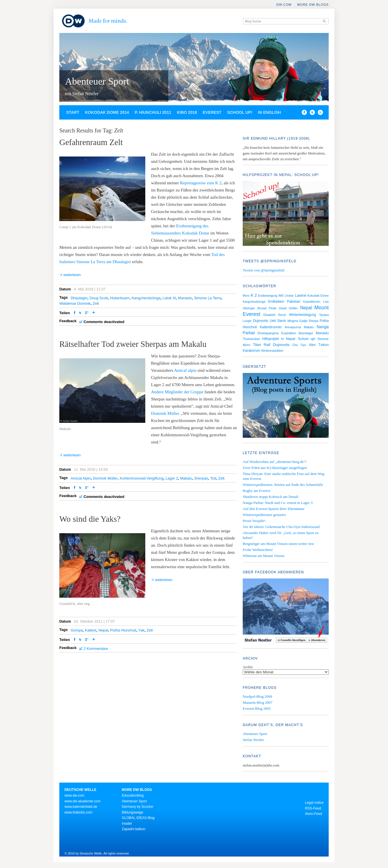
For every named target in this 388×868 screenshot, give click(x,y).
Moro (246, 296)
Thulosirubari (251, 339)
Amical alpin (185, 370)
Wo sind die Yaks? (90, 519)
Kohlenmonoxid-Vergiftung (142, 478)
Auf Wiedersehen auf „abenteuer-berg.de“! (275, 462)
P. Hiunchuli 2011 (153, 112)
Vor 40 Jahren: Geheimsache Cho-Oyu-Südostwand (281, 527)
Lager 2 (172, 478)
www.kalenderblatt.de (81, 807)
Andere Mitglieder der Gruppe (177, 392)
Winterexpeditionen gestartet (264, 515)
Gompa (77, 630)
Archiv (248, 667)
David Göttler (288, 308)
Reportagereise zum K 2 (201, 183)
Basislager (306, 333)
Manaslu (185, 298)
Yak (141, 630)
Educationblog (133, 795)
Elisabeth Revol (275, 315)
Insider (127, 824)
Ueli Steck (278, 321)
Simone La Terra (208, 298)
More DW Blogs (313, 5)
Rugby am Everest (256, 491)
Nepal (103, 630)
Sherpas (201, 478)
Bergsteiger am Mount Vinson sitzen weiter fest (278, 544)
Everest (212, 112)
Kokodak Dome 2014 (107, 112)
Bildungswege (133, 812)
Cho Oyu (299, 345)
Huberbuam (120, 298)
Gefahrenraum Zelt (91, 142)
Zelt (96, 303)
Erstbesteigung (268, 296)
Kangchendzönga (146, 298)
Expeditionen (312, 302)
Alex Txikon (319, 345)
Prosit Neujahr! (254, 521)
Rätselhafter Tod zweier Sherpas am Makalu (133, 344)
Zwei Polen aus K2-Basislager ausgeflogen (275, 468)
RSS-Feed (313, 808)
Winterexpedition (272, 351)
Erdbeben (276, 301)
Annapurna (293, 327)
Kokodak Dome (318, 296)
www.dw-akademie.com (83, 801)
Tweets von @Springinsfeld (263, 270)
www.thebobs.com (78, 812)
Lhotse (289, 296)
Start (73, 112)
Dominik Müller (165, 413)
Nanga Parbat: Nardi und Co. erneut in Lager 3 (278, 503)
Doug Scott (99, 298)
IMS (281, 296)
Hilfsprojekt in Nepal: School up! (289, 339)
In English (269, 112)
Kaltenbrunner (271, 327)
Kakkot (91, 630)
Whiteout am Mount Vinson (263, 556)
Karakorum (251, 351)
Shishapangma (268, 333)
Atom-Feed (313, 814)
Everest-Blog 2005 (257, 708)
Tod (213, 478)
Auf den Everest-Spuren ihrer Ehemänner (274, 509)
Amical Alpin (81, 478)
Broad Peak (267, 308)
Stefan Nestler (253, 740)
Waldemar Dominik (75, 303)
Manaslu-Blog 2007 (258, 702)
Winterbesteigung (303, 315)
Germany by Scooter (138, 807)
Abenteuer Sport (97, 81)
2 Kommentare (96, 649)
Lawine (301, 296)
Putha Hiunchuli (123, 630)
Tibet (257, 345)
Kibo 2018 (187, 112)
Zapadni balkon (134, 829)
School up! (240, 112)
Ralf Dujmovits (277, 345)
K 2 (254, 295)
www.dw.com (74, 795)
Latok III (169, 298)
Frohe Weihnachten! (258, 550)
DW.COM (284, 5)
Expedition (289, 333)
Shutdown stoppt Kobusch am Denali (271, 497)
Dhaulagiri (79, 298)
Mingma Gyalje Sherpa (303, 321)
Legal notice (314, 803)
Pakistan (294, 302)
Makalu (186, 478)
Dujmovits (261, 321)
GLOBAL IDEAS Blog (138, 818)
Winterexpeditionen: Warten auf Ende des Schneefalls (283, 485)
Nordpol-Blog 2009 (257, 696)
